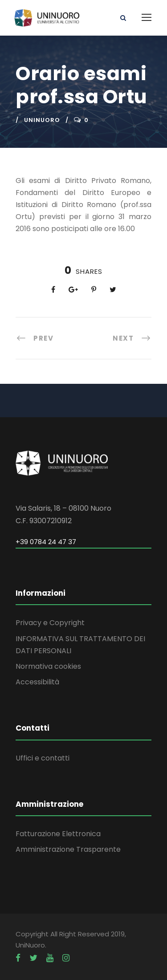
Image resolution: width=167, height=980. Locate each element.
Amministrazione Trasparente (68, 849)
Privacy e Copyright (50, 623)
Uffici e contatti (43, 758)
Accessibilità (37, 682)
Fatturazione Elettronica (58, 834)
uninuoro (42, 120)
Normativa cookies (48, 666)
